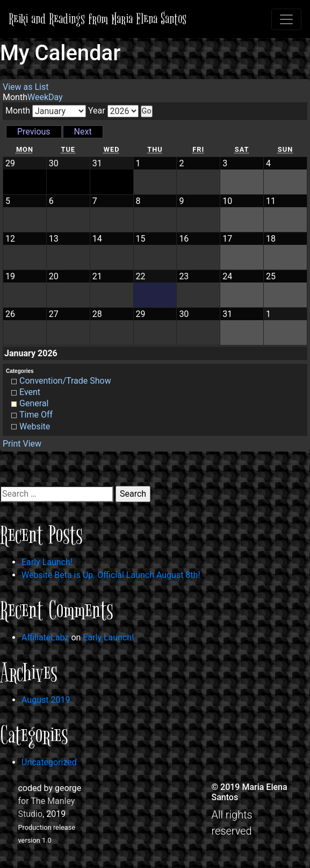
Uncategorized (49, 762)
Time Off (32, 415)
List (26, 87)
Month (18, 111)
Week (38, 97)
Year (97, 111)
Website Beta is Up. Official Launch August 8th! (111, 575)
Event (26, 392)
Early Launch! (47, 562)
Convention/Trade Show (61, 381)
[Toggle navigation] (286, 19)
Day (56, 97)
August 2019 (46, 700)
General (30, 403)
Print (22, 444)
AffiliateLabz (45, 637)
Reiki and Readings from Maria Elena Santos (98, 19)
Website (31, 426)
